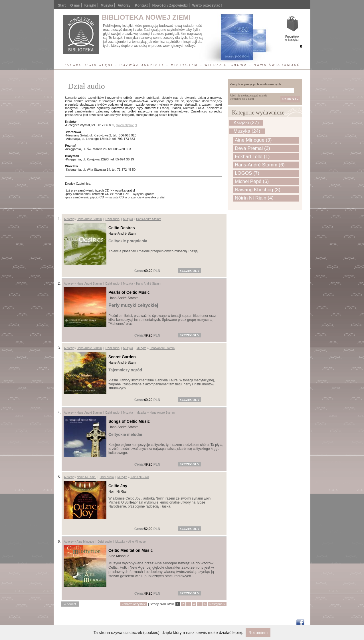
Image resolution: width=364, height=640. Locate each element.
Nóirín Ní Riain (86, 477)
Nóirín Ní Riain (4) (254, 198)
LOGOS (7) (247, 173)
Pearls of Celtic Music (129, 292)
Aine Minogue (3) (253, 140)
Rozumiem (258, 633)
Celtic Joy (118, 486)
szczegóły (190, 271)
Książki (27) (246, 123)
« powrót (70, 604)
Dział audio (112, 219)
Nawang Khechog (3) (258, 190)
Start (62, 5)
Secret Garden (122, 357)
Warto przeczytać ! (207, 5)
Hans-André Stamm (89, 219)
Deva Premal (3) (252, 148)
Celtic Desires (122, 228)
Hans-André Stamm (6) (260, 165)
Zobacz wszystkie (134, 604)
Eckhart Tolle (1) (252, 157)
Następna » (217, 604)
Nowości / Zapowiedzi (170, 5)
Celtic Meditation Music (131, 550)
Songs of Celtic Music (129, 421)
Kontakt (141, 5)
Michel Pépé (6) (252, 181)
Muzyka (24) (247, 131)
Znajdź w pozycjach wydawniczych (255, 84)
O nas (75, 5)
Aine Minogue (85, 542)
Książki (90, 5)
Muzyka (128, 219)
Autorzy (124, 5)
